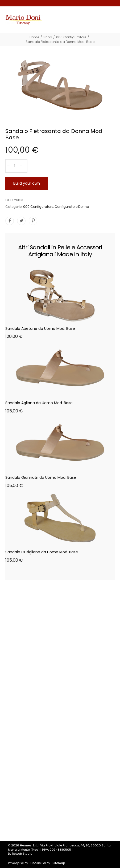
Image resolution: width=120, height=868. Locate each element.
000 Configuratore (38, 207)
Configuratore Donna (72, 207)
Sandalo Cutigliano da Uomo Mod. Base (42, 552)
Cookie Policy (40, 863)
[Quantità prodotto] (15, 166)
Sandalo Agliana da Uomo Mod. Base (39, 403)
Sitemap (59, 863)
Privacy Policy (18, 863)
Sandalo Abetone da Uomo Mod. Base (40, 328)
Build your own (27, 183)
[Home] (34, 37)
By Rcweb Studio (20, 854)
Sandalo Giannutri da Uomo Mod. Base (41, 477)
